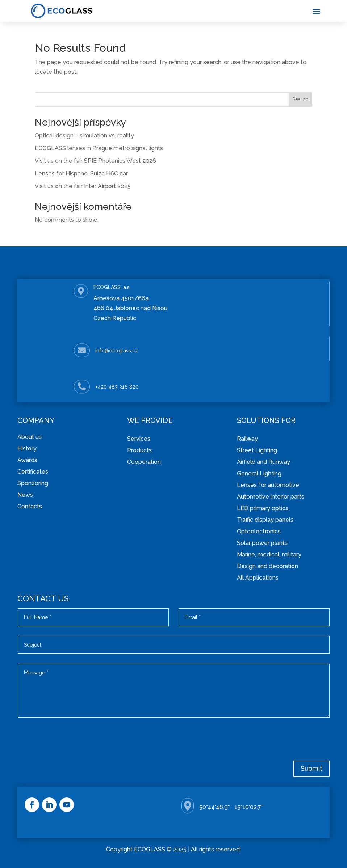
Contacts (30, 506)
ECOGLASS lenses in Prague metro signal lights (99, 148)
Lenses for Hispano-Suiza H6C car (81, 173)
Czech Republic (115, 318)
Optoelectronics (259, 531)
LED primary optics (263, 508)
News (25, 495)
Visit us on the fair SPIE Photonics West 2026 (95, 161)
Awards (27, 460)
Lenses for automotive (268, 485)
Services (139, 439)
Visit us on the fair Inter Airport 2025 (83, 186)
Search (300, 99)
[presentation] (275, 742)
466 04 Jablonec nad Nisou (130, 308)
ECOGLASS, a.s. (112, 287)
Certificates (33, 472)
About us (30, 437)
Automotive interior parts (271, 497)
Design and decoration (267, 566)
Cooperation (144, 462)
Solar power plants (262, 543)
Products (139, 450)
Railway (247, 439)
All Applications (258, 578)
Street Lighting (257, 450)
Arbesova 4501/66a (121, 298)
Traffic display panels (265, 520)
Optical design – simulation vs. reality (84, 136)
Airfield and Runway (264, 462)
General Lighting (259, 473)
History (27, 448)
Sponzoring (33, 483)
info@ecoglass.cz (117, 351)
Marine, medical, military (269, 554)
